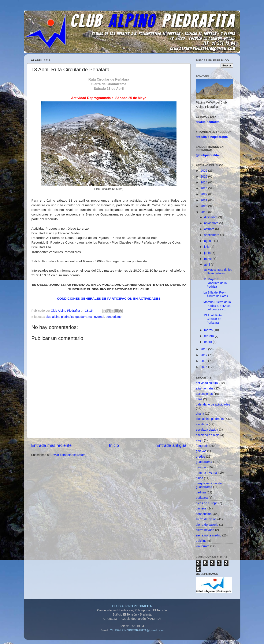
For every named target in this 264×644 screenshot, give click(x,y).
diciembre (211, 217)
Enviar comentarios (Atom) (68, 455)
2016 (204, 361)
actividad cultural (207, 383)
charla (200, 414)
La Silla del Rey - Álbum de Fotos (216, 294)
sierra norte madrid (209, 535)
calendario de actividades (213, 404)
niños (200, 478)
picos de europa (207, 503)
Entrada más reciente (52, 445)
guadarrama (84, 317)
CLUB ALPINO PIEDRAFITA (132, 606)
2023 (204, 188)
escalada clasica (207, 430)
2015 (204, 367)
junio (208, 253)
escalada (202, 424)
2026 (204, 171)
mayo (208, 259)
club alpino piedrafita (60, 317)
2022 (204, 194)
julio (207, 247)
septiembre (212, 235)
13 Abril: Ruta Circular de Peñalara (212, 319)
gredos (201, 457)
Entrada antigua (171, 445)
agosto (209, 241)
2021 (204, 200)
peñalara (202, 498)
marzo (209, 330)
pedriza (201, 492)
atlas (199, 399)
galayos (201, 451)
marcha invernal (207, 473)
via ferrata (203, 546)
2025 (204, 176)
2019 (204, 212)
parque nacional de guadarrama (209, 485)
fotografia (202, 446)
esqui (200, 440)
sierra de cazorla (207, 525)
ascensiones (204, 394)
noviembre (212, 223)
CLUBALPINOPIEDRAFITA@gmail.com (137, 630)
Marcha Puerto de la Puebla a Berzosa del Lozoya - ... (217, 306)
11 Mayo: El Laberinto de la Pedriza (215, 283)
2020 (204, 206)
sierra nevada (205, 530)
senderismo (114, 317)
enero (209, 342)
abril (207, 265)
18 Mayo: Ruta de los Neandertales (218, 271)
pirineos (201, 508)
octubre (210, 229)
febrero (209, 336)
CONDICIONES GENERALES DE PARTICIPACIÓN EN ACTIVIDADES (109, 298)
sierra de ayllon (206, 519)
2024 (204, 182)
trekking (201, 541)
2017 (204, 355)
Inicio (114, 445)
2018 (204, 349)
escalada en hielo (208, 435)
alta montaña (205, 388)
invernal (99, 317)
